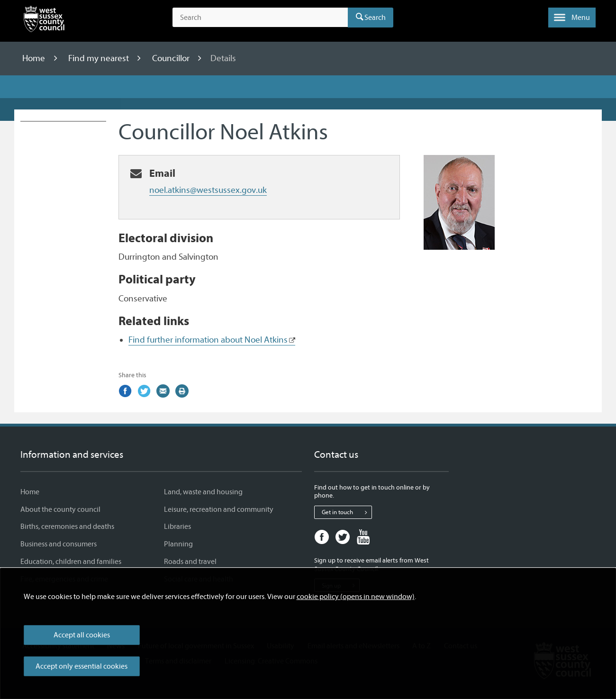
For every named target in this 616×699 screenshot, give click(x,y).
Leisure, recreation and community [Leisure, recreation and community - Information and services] (219, 509)
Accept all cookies (82, 635)
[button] (572, 18)
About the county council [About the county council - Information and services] (60, 509)
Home (35, 58)
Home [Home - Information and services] (30, 492)
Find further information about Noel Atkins (208, 340)
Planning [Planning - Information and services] (178, 544)
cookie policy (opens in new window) (356, 597)
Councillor (172, 58)
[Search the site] (260, 18)
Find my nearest (100, 58)
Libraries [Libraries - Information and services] (177, 527)
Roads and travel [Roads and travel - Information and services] (190, 562)
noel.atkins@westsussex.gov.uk (208, 190)
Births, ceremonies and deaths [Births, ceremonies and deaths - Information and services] (67, 527)
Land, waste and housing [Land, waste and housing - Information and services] (203, 492)
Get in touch (347, 512)
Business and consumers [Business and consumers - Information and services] (59, 544)
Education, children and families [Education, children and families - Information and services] (71, 562)
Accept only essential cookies (82, 666)
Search (375, 18)
